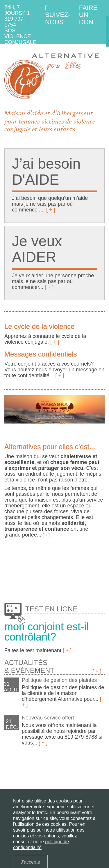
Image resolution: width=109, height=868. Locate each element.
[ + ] (51, 210)
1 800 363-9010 (19, 51)
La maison (14, 776)
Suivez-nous (58, 15)
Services (42, 784)
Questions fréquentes (77, 784)
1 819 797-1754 (17, 19)
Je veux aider (17, 784)
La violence (38, 776)
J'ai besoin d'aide (68, 776)
